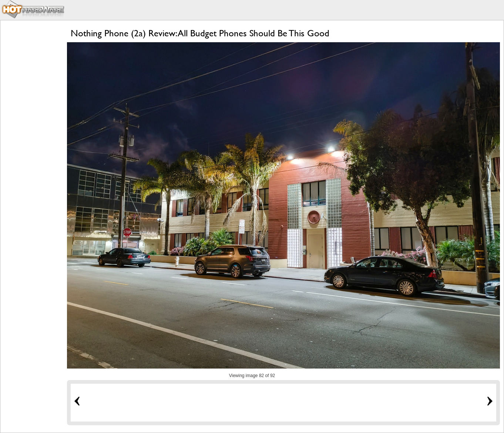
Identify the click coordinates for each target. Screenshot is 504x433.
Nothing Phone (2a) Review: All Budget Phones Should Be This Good (200, 33)
